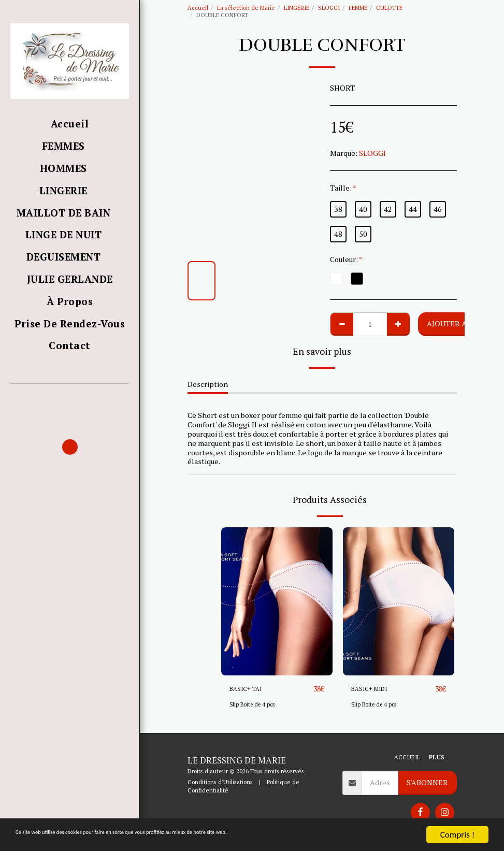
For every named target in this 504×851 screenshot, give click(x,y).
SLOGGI (329, 8)
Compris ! (457, 835)
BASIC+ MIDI (373, 689)
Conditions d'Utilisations (220, 782)
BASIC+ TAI (249, 689)
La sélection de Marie (246, 8)
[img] (277, 602)
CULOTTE (389, 8)
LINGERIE (297, 8)
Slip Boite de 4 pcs (254, 705)
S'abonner (427, 782)
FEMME (358, 8)
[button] (70, 399)
